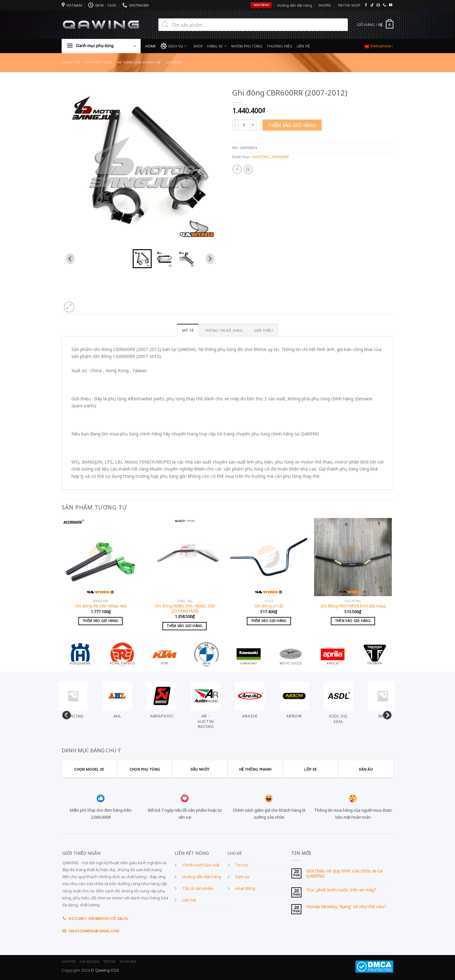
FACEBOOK (89, 962)
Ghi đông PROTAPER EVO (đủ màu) (353, 606)
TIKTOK (109, 962)
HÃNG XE (217, 46)
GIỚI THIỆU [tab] (263, 330)
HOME (151, 46)
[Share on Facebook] (237, 169)
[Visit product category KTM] (165, 654)
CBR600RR (280, 157)
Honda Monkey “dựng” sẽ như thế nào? (346, 907)
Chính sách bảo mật (201, 865)
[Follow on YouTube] (391, 5)
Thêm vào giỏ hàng (292, 125)
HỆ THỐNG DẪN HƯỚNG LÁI (139, 62)
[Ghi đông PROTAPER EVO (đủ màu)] (353, 557)
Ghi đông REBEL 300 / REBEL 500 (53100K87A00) (185, 609)
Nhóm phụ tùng (99, 62)
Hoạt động (245, 888)
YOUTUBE (128, 962)
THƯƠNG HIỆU (279, 46)
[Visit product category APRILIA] (333, 654)
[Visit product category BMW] (207, 654)
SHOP (198, 46)
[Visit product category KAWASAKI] (249, 654)
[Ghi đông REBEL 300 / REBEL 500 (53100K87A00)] (185, 557)
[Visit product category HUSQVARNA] (80, 654)
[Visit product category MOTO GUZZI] (291, 654)
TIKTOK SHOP (349, 5)
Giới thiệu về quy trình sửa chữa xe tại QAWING (345, 874)
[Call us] (385, 5)
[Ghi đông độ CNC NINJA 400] (101, 557)
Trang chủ (71, 62)
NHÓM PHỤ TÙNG (247, 46)
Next (385, 714)
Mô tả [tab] (188, 330)
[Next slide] (210, 259)
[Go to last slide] (70, 259)
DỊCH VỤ (174, 46)
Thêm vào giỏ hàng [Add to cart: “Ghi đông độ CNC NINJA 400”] (100, 621)
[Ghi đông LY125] (269, 557)
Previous (65, 714)
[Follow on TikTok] (372, 5)
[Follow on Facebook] (366, 5)
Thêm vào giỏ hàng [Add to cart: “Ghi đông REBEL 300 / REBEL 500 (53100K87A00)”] (185, 626)
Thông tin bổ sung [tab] (224, 330)
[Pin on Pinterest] (248, 169)
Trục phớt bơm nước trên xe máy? (341, 890)
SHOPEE (325, 5)
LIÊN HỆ (303, 46)
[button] (142, 259)
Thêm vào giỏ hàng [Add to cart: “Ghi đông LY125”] (269, 621)
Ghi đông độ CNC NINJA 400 (101, 606)
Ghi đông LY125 (269, 606)
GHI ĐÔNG (174, 62)
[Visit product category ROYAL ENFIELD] (122, 654)
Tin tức (242, 865)
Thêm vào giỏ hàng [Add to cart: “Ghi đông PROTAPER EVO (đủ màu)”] (353, 621)
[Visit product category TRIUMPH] (375, 654)
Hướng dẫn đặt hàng (295, 5)
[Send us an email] (378, 5)
